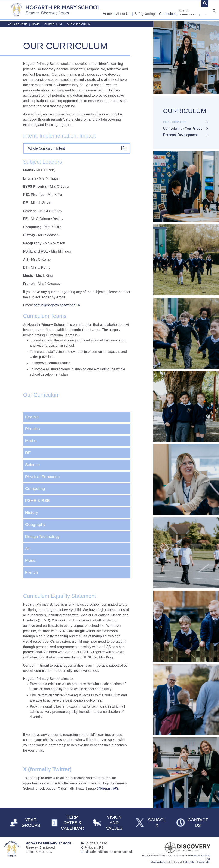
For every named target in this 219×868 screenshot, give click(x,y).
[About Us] (123, 10)
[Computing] (77, 489)
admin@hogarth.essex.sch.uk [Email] (112, 852)
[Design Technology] (77, 537)
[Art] (77, 548)
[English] (77, 417)
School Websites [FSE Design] (158, 862)
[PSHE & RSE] (77, 501)
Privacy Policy (204, 862)
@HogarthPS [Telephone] (94, 847)
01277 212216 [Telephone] (97, 843)
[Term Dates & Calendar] (68, 823)
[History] (77, 513)
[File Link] (77, 148)
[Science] (77, 465)
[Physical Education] (77, 477)
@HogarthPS (108, 788)
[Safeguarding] (145, 10)
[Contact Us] (193, 823)
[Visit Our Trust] (178, 848)
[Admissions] (189, 10)
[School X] (151, 823)
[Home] (55, 10)
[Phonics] (77, 429)
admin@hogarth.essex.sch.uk (57, 305)
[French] (77, 572)
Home (36, 24)
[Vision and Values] (109, 823)
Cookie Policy (189, 862)
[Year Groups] (26, 823)
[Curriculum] (168, 10)
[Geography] (77, 525)
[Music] (77, 560)
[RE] (77, 453)
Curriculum (53, 24)
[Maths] (77, 441)
